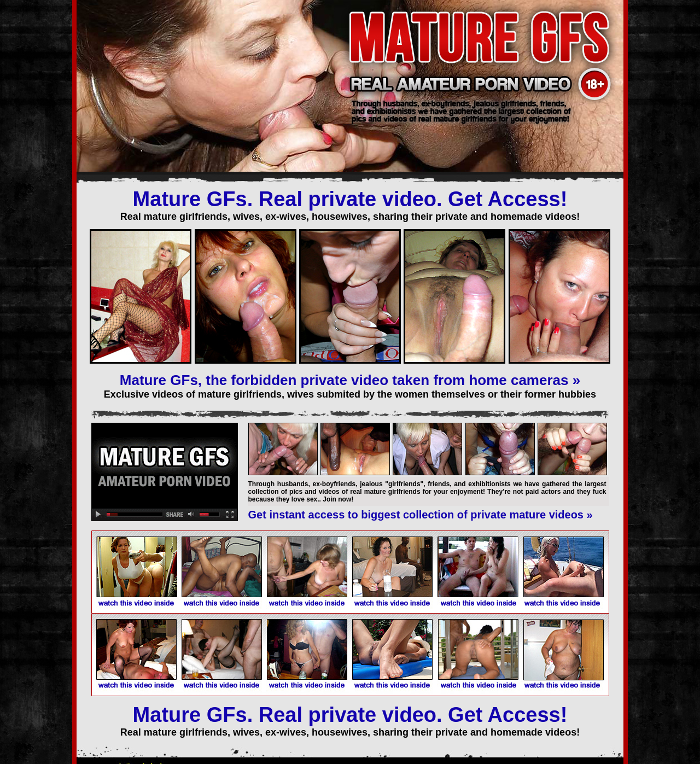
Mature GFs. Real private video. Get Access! (350, 199)
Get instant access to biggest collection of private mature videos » (421, 515)
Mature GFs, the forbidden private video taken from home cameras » (350, 380)
